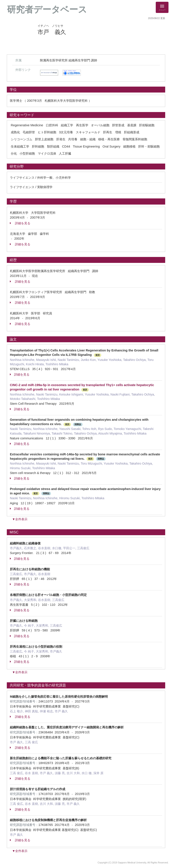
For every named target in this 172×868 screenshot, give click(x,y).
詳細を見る (20, 223)
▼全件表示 (20, 519)
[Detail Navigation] (162, 7)
